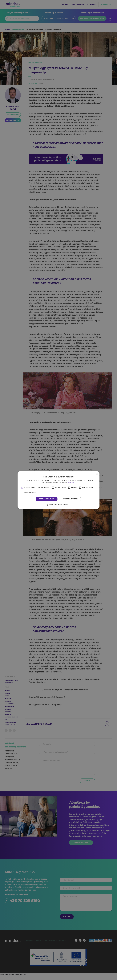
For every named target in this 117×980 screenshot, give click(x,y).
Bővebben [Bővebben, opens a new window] (71, 483)
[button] (58, 505)
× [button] (97, 474)
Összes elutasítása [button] (70, 499)
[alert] (58, 490)
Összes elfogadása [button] (47, 499)
